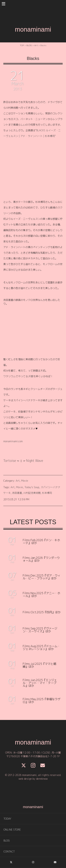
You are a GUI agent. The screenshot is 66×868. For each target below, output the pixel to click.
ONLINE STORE (12, 830)
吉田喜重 (17, 493)
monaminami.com (13, 441)
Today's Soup (32, 487)
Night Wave (35, 461)
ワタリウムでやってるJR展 (18, 376)
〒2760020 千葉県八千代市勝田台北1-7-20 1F (33, 756)
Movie (25, 481)
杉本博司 (47, 493)
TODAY (7, 819)
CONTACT (9, 851)
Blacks (33, 58)
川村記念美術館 (32, 493)
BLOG (7, 841)
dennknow (42, 779)
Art (18, 481)
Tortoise (10, 461)
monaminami (33, 29)
